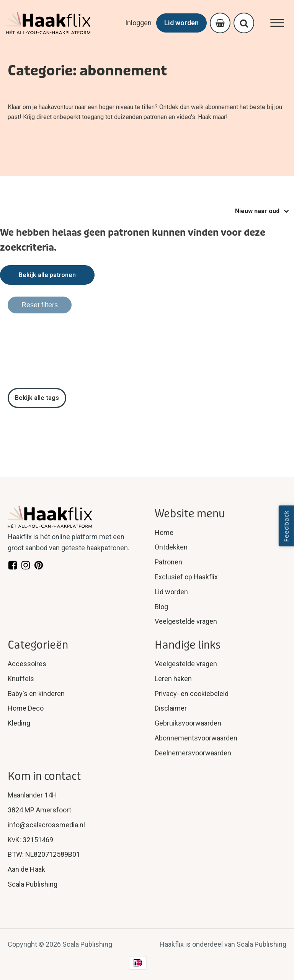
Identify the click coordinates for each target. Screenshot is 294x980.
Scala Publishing (33, 884)
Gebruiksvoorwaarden (188, 723)
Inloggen (138, 23)
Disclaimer (171, 708)
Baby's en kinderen (36, 694)
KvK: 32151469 (30, 840)
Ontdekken (171, 547)
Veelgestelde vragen (186, 621)
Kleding (19, 723)
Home (164, 532)
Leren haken (173, 679)
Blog (161, 607)
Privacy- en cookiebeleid (192, 694)
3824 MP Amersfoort (39, 810)
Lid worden (181, 23)
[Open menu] (277, 23)
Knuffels (21, 679)
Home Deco (26, 708)
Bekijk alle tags (37, 398)
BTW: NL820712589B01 (44, 854)
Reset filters (40, 305)
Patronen (168, 562)
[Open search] (244, 23)
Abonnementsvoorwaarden (196, 738)
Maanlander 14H (32, 795)
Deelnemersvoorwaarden (193, 753)
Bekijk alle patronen (47, 275)
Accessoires (27, 664)
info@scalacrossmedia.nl (46, 825)
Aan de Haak (26, 869)
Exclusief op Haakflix (186, 577)
